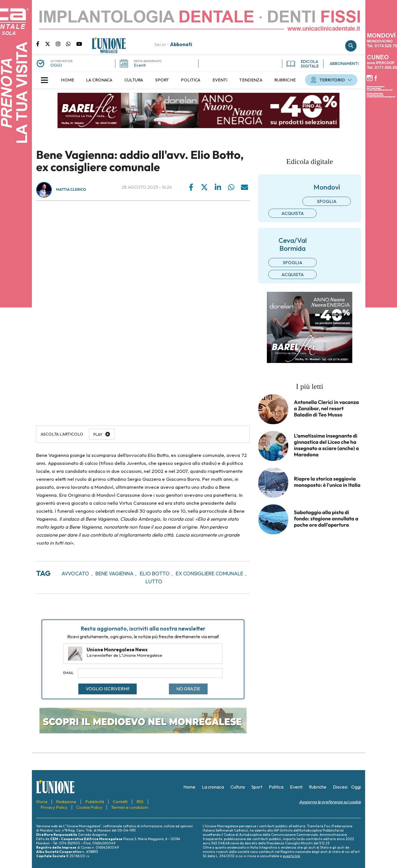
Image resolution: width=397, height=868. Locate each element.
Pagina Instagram (61, 44)
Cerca (351, 46)
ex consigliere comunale (209, 573)
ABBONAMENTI (344, 63)
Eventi (140, 65)
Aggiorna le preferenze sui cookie (330, 802)
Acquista (293, 213)
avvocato (75, 573)
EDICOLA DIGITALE (303, 64)
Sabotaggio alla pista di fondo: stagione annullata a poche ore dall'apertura (326, 519)
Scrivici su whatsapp (71, 44)
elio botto (155, 573)
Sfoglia (327, 201)
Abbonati (181, 44)
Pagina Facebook (41, 44)
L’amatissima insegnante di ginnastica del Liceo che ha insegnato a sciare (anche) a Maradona (326, 445)
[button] (44, 80)
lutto (154, 581)
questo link (291, 856)
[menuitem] (67, 80)
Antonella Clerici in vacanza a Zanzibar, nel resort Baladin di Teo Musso (326, 409)
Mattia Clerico (71, 190)
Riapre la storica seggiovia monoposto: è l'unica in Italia (327, 482)
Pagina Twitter (50, 44)
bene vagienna (114, 573)
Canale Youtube (79, 44)
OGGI (56, 65)
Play (98, 434)
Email (68, 673)
